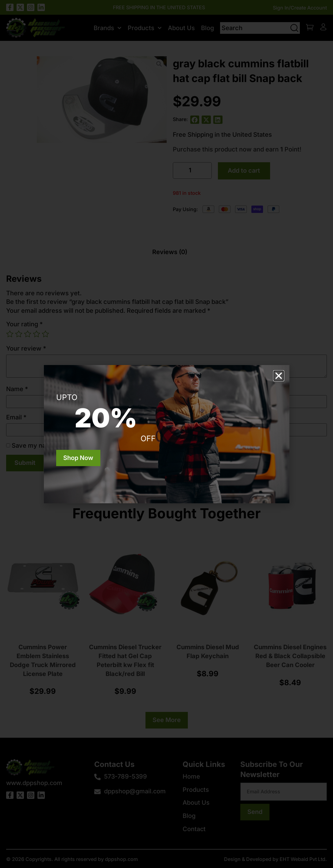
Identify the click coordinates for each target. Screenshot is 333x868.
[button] (279, 376)
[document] (166, 434)
